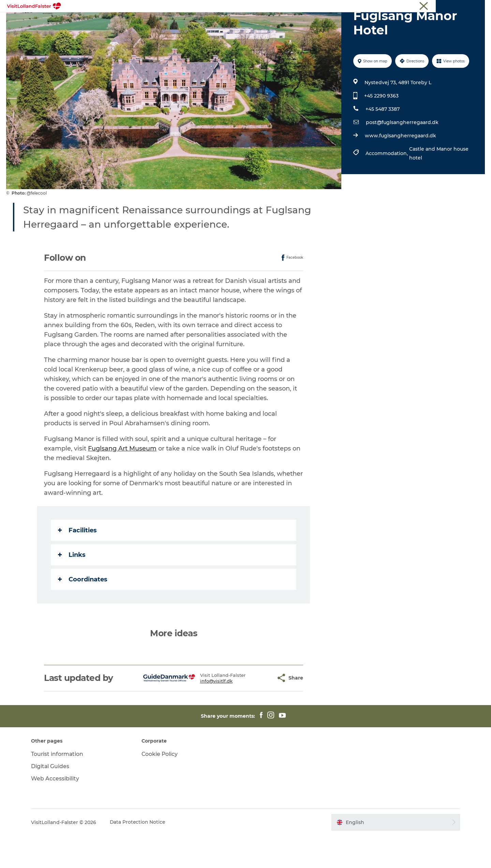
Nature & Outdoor (176, 22)
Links (72, 587)
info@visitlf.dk (200, 713)
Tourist (432, 6)
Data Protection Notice (141, 855)
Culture (267, 22)
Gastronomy (303, 22)
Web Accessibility (58, 811)
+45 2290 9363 (381, 128)
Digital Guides (53, 799)
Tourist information (465, 6)
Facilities (78, 563)
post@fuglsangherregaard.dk (402, 155)
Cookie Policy (162, 786)
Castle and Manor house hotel (438, 186)
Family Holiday (228, 22)
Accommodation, (387, 186)
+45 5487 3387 (382, 141)
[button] (254, 710)
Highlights (129, 22)
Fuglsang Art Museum (123, 481)
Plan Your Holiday (352, 22)
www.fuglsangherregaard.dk (400, 168)
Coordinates (83, 612)
